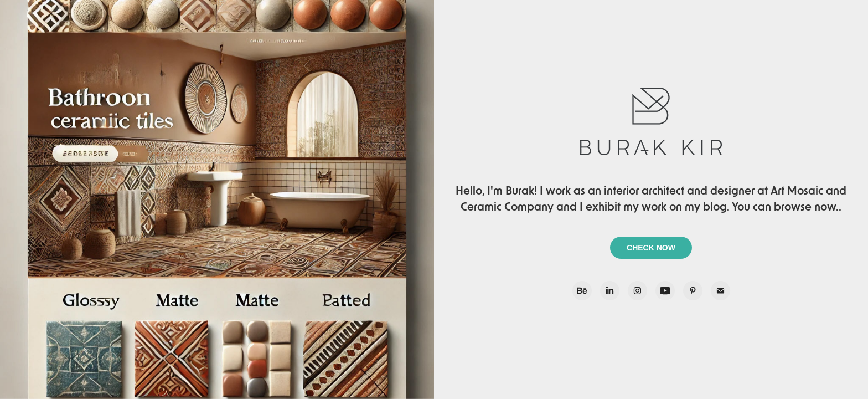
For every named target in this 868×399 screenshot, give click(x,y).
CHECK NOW (651, 248)
